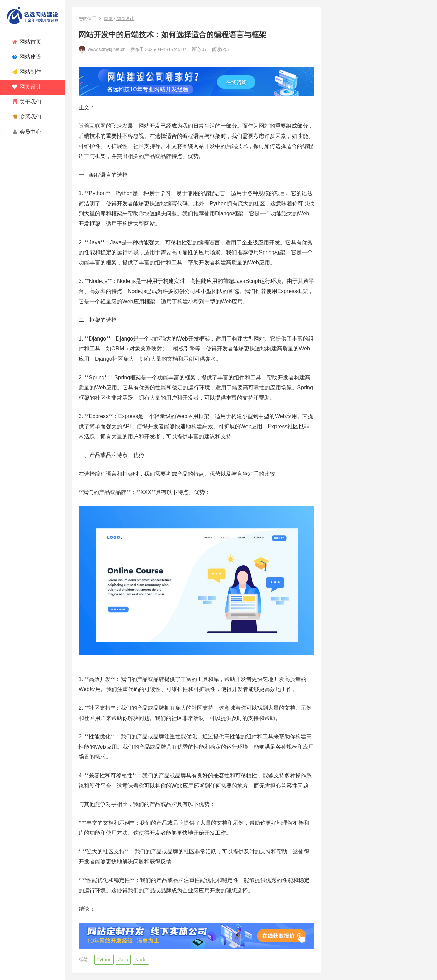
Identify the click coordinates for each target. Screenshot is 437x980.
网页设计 (125, 19)
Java (123, 960)
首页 (108, 19)
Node (141, 960)
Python (104, 960)
